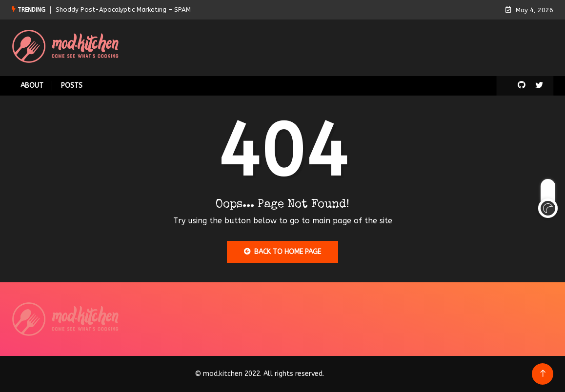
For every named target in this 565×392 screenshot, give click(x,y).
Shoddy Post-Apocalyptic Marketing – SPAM (123, 10)
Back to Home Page (282, 252)
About (32, 86)
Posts (72, 86)
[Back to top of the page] (543, 374)
